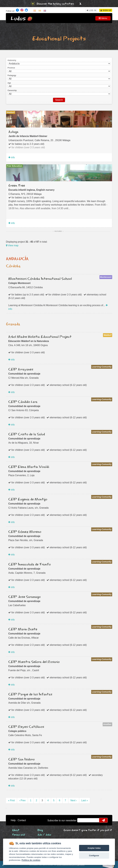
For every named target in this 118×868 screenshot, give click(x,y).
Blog (40, 830)
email (81, 820)
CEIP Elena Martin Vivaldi (29, 467)
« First (11, 800)
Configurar (94, 856)
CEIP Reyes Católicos (26, 727)
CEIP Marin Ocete (23, 629)
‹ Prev (22, 800)
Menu (103, 18)
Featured (58, 231)
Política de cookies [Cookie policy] (31, 860)
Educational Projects (59, 39)
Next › (74, 800)
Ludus (18, 19)
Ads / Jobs (44, 835)
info (12, 157)
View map (12, 245)
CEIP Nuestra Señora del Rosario (34, 662)
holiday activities (63, 4)
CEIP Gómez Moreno (25, 532)
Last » (85, 800)
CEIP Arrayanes (21, 369)
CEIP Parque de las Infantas (30, 694)
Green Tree (17, 186)
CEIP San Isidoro (21, 759)
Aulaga (13, 132)
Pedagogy (12, 75)
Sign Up (106, 10)
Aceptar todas (94, 848)
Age (9, 83)
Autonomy (12, 60)
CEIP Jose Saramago (24, 597)
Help (13, 820)
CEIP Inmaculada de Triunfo (29, 564)
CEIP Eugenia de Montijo (28, 499)
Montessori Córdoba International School (40, 279)
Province (11, 68)
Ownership (12, 90)
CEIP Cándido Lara (23, 402)
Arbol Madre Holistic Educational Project (40, 337)
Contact (22, 820)
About (16, 830)
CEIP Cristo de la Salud (27, 434)
